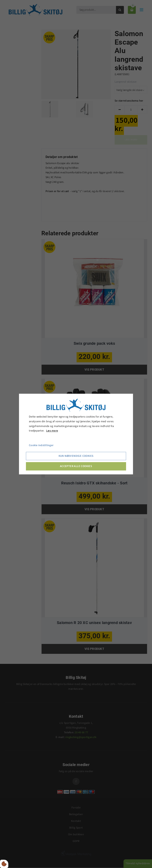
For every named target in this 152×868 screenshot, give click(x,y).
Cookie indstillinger (41, 445)
